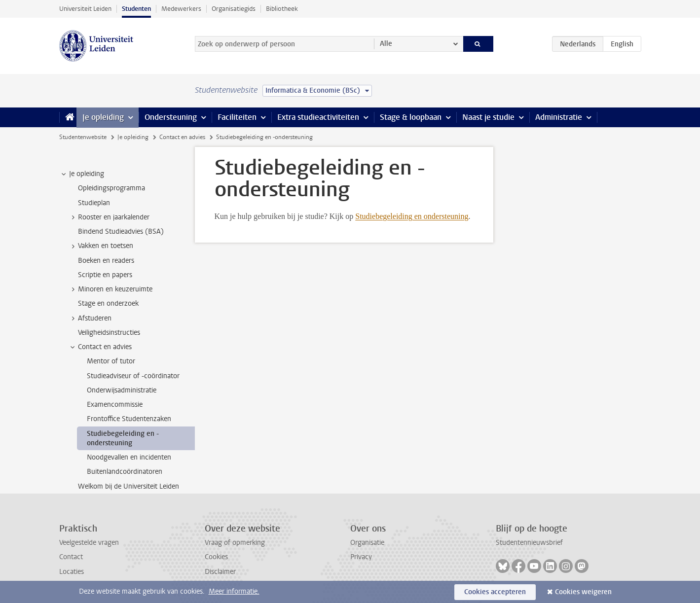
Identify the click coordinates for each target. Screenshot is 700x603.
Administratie (559, 117)
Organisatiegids (234, 9)
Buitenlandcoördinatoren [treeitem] (125, 472)
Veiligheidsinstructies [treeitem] (109, 333)
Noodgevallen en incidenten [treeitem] (129, 457)
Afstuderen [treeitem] (90, 319)
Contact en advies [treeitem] (100, 347)
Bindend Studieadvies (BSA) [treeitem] (121, 231)
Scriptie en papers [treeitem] (105, 275)
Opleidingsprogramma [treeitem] (111, 188)
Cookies (216, 557)
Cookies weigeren (583, 592)
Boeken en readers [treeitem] (106, 261)
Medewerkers (181, 9)
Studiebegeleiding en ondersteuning (412, 216)
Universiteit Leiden (85, 9)
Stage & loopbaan (411, 117)
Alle (386, 44)
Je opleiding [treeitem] (82, 174)
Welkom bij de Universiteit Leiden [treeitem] (129, 486)
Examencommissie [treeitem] (115, 405)
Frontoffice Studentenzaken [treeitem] (129, 419)
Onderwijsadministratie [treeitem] (122, 390)
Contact (71, 557)
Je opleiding (103, 117)
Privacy (361, 557)
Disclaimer (220, 572)
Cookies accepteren (495, 592)
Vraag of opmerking (235, 543)
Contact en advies (182, 137)
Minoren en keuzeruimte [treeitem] (111, 289)
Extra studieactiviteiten (318, 117)
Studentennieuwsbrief (529, 543)
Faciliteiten (237, 117)
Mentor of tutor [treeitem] (111, 361)
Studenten (136, 9)
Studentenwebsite (83, 137)
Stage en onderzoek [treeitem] (108, 303)
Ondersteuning (171, 117)
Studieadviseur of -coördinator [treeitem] (133, 376)
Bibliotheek (282, 9)
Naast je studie (488, 117)
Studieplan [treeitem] (94, 203)
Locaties (72, 572)
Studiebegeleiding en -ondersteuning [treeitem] (123, 438)
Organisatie (367, 543)
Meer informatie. (234, 591)
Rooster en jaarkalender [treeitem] (109, 217)
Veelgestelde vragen (89, 543)
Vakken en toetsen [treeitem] (101, 246)
